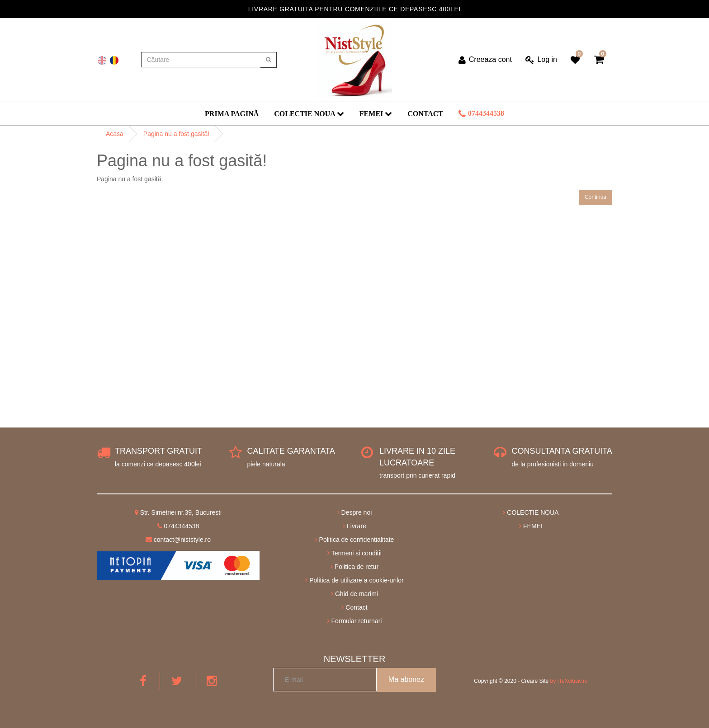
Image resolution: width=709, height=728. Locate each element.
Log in (541, 60)
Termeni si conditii (354, 553)
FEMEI (376, 114)
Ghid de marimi (354, 594)
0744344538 (481, 114)
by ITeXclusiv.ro (569, 681)
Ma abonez (406, 679)
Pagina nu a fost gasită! (176, 134)
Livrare (354, 526)
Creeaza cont (485, 60)
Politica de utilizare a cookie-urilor (354, 580)
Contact (425, 114)
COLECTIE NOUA (309, 114)
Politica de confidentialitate (355, 540)
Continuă (596, 197)
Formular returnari (355, 621)
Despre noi (355, 512)
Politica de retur (354, 567)
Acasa (115, 134)
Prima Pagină (232, 114)
